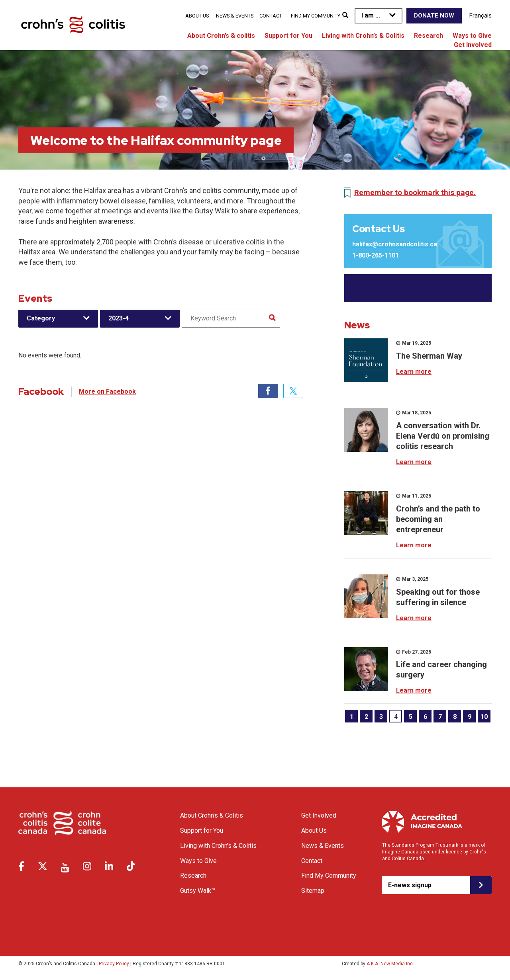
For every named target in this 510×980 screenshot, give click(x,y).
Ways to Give (472, 36)
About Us (197, 16)
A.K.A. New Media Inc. (390, 964)
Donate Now (434, 16)
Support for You (288, 36)
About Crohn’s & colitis (221, 36)
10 (484, 717)
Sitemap (313, 891)
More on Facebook (107, 391)
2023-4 (119, 318)
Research (429, 36)
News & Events (235, 16)
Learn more (414, 372)
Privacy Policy (114, 964)
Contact (271, 16)
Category (41, 318)
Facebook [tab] (268, 391)
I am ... (371, 15)
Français (481, 16)
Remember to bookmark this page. (415, 192)
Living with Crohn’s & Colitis (363, 36)
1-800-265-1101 (376, 255)
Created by (378, 964)
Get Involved (473, 45)
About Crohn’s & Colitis (212, 815)
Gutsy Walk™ (198, 891)
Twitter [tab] (293, 391)
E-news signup (410, 885)
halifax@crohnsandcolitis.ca (395, 244)
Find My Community (316, 16)
